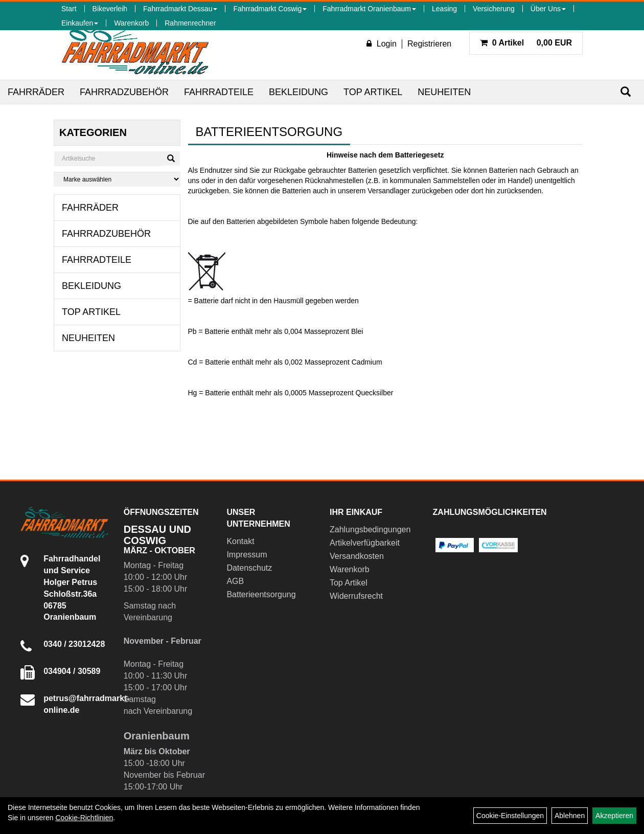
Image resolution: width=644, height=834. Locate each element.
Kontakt (240, 541)
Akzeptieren (614, 816)
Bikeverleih (110, 9)
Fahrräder (36, 92)
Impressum (247, 555)
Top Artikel (373, 92)
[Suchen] (626, 92)
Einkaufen (80, 23)
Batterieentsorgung (261, 594)
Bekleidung (298, 92)
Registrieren (429, 44)
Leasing (444, 9)
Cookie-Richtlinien (84, 818)
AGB (235, 581)
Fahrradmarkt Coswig (270, 9)
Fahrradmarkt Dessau (180, 9)
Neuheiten (444, 92)
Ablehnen (570, 816)
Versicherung (494, 9)
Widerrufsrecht (356, 596)
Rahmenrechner (190, 23)
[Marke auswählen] (117, 179)
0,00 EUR (526, 43)
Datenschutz (249, 568)
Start (69, 9)
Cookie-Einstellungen (510, 816)
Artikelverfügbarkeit (365, 543)
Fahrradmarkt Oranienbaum (369, 9)
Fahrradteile (219, 92)
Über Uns (548, 9)
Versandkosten (357, 556)
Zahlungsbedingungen (370, 529)
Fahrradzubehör (124, 92)
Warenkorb (131, 23)
